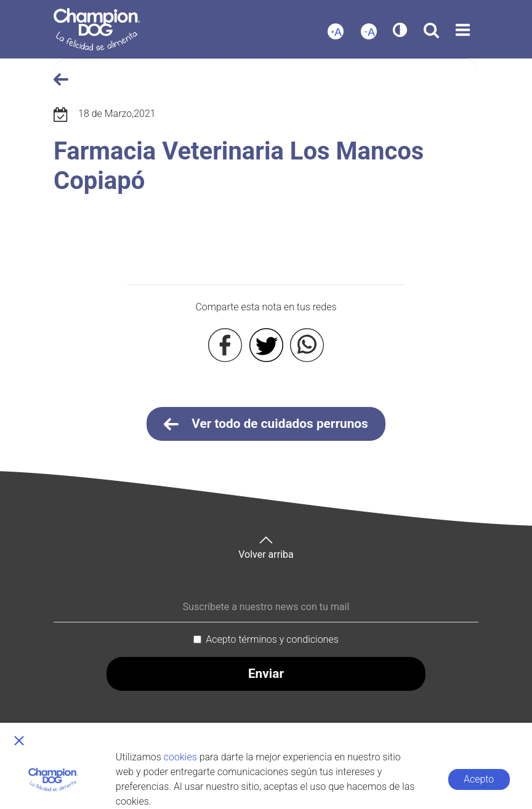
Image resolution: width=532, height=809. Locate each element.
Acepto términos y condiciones (272, 639)
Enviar (266, 674)
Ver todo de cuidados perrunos (266, 424)
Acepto (479, 779)
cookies (180, 757)
